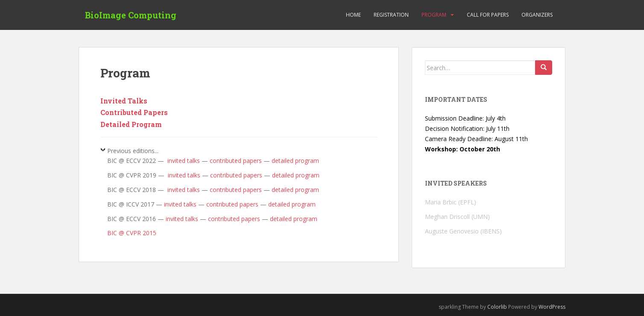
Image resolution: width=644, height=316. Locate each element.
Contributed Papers (134, 112)
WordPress (552, 307)
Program (434, 15)
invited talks (183, 161)
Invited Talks (124, 101)
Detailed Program (131, 124)
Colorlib (497, 307)
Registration (391, 15)
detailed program (295, 161)
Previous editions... (133, 151)
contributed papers (236, 161)
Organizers (537, 15)
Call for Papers (488, 15)
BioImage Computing (131, 15)
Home (353, 15)
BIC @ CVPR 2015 (132, 233)
